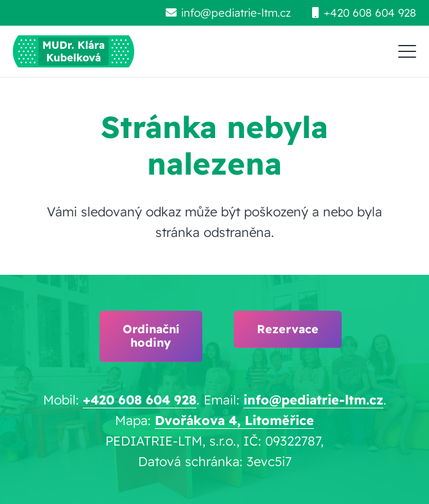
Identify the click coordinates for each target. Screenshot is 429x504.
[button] (407, 51)
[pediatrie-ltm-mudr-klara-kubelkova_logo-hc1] (74, 51)
